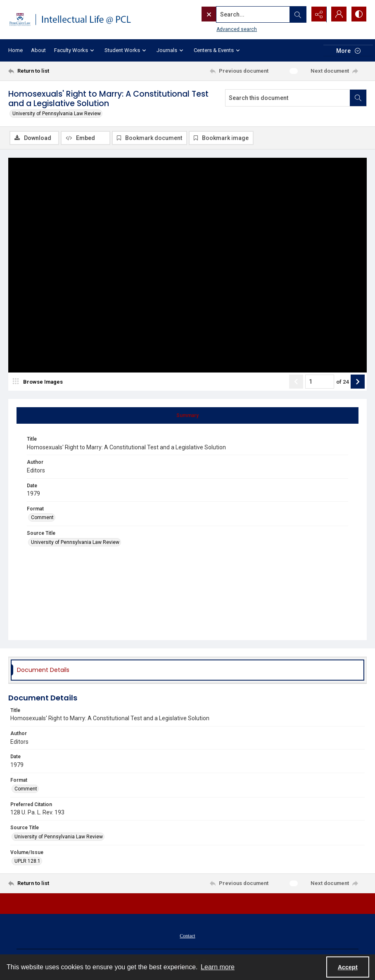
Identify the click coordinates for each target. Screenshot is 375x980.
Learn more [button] (218, 967)
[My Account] (338, 14)
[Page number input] (320, 382)
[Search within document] (358, 98)
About (38, 50)
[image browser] (39, 382)
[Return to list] (56, 71)
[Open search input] (297, 14)
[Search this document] (288, 98)
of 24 (342, 382)
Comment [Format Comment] (42, 517)
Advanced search (219, 29)
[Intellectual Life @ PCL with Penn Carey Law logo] (74, 20)
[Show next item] (358, 382)
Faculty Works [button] (75, 51)
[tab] (187, 415)
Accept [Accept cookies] (348, 967)
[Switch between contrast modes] (358, 14)
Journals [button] (171, 51)
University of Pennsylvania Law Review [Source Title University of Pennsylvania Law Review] (75, 542)
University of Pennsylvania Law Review (57, 114)
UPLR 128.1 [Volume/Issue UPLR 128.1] (27, 861)
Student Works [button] (126, 51)
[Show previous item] (296, 382)
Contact (187, 936)
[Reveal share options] (317, 14)
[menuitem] (187, 935)
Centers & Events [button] (218, 51)
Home (15, 50)
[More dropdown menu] (348, 51)
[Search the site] (236, 14)
